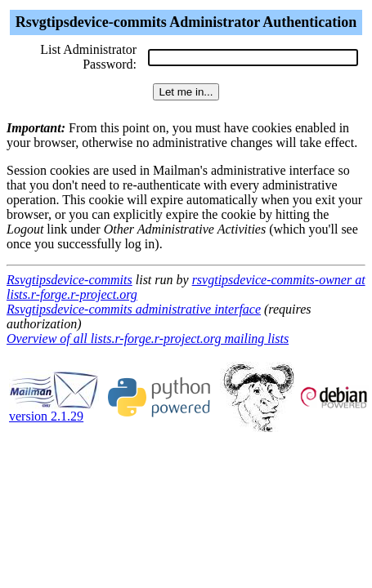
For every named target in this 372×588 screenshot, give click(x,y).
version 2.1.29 (54, 410)
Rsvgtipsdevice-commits (69, 280)
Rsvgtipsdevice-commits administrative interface (134, 309)
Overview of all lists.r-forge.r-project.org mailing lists (148, 339)
